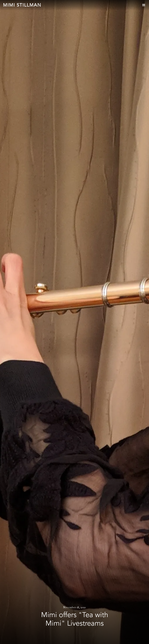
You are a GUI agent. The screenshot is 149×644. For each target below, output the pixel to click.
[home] (22, 5)
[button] (144, 5)
